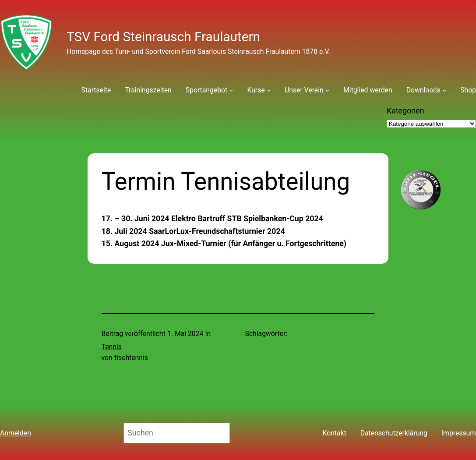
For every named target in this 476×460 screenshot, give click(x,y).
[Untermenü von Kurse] (269, 90)
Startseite (96, 90)
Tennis (112, 347)
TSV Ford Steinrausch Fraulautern (163, 37)
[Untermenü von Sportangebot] (231, 90)
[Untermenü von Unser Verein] (327, 90)
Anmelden (16, 433)
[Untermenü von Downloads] (444, 90)
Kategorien (405, 111)
